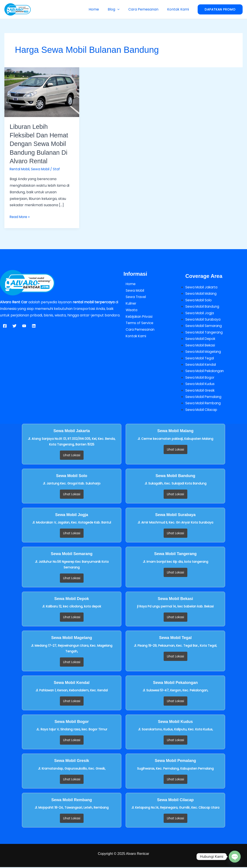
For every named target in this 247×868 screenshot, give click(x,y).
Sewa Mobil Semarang (204, 326)
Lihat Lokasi (72, 456)
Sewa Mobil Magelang (204, 352)
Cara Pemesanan (146, 9)
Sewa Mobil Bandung (203, 306)
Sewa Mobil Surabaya (204, 319)
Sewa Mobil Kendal (201, 365)
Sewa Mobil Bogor (201, 378)
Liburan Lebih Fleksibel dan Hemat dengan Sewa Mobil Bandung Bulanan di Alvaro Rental (40, 144)
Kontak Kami (179, 9)
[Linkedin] (34, 325)
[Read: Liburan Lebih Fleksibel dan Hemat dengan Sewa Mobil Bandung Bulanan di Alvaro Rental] (42, 92)
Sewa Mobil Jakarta (202, 287)
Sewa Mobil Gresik (201, 391)
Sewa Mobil (42, 169)
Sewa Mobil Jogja (200, 313)
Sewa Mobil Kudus (200, 384)
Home (100, 9)
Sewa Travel (134, 297)
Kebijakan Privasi (138, 316)
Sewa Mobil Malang (202, 293)
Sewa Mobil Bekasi (201, 345)
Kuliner (129, 303)
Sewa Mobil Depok (201, 339)
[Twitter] (14, 325)
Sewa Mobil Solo (199, 300)
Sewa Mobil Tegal (200, 358)
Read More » (20, 216)
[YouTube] (24, 325)
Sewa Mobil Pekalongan (206, 372)
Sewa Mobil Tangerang (205, 333)
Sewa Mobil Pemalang (204, 398)
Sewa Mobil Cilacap (202, 411)
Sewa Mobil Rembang (204, 404)
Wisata (129, 310)
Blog (118, 9)
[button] (122, 9)
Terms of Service (138, 323)
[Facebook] (5, 325)
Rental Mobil (20, 169)
